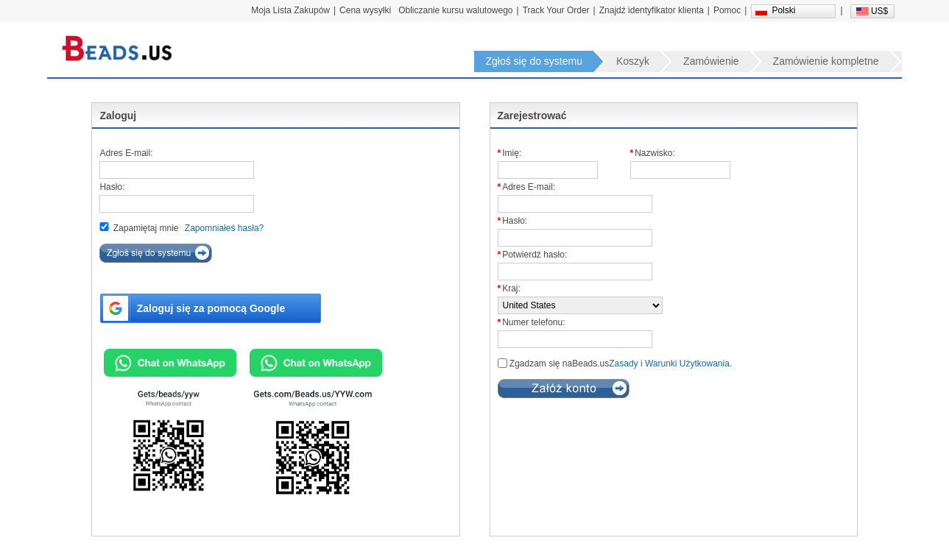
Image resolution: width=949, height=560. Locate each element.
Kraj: (511, 288)
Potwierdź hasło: (535, 255)
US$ (879, 11)
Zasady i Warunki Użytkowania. (670, 364)
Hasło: (112, 187)
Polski (783, 10)
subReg (564, 389)
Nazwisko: (655, 153)
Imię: (512, 153)
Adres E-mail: (126, 153)
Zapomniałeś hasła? (224, 228)
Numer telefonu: (533, 322)
